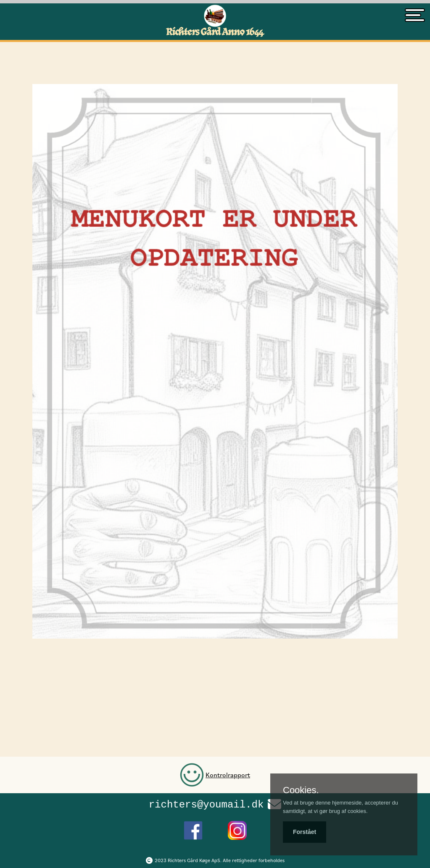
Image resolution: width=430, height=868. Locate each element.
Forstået (305, 832)
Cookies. (301, 790)
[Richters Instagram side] (237, 828)
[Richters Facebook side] (193, 828)
